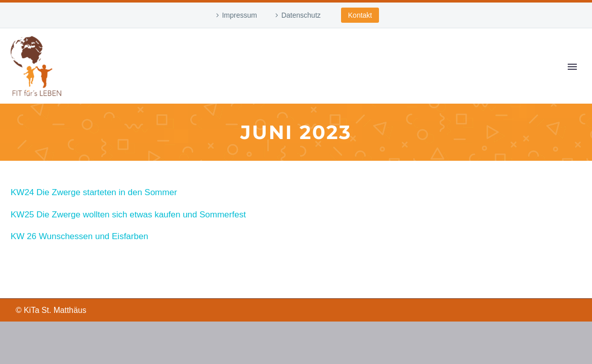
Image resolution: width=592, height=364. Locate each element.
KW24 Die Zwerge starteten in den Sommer (94, 192)
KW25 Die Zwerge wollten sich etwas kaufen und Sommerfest (128, 215)
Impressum (240, 15)
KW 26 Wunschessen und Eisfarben (79, 236)
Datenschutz (301, 15)
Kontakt (360, 15)
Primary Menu (572, 67)
